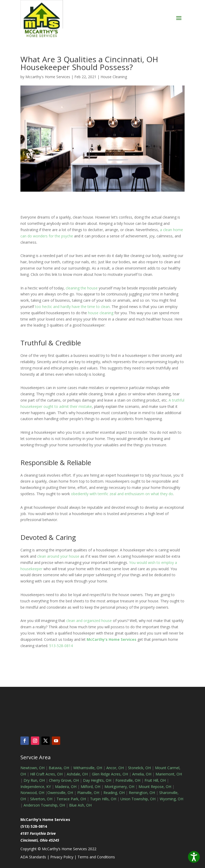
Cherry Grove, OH (64, 780)
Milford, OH (90, 787)
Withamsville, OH (88, 768)
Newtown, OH (32, 768)
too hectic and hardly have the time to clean (72, 307)
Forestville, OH (128, 780)
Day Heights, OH (97, 780)
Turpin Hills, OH (103, 799)
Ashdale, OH (77, 774)
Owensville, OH (60, 793)
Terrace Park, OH (71, 799)
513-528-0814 (61, 646)
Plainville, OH (88, 793)
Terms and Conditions (96, 857)
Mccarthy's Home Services (48, 77)
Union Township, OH (138, 799)
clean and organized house (89, 621)
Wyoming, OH (171, 799)
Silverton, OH (41, 799)
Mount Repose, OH (155, 787)
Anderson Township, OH (44, 805)
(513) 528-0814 (34, 826)
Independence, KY (36, 787)
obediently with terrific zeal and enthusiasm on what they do (122, 494)
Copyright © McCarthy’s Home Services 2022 (58, 849)
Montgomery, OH (119, 787)
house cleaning (101, 313)
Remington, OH (142, 793)
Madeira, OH (66, 787)
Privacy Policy (62, 857)
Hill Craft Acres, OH (46, 774)
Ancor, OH (115, 768)
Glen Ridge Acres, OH (110, 774)
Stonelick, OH (139, 768)
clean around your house (58, 556)
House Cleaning (114, 77)
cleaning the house (82, 288)
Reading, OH (114, 793)
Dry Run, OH (34, 780)
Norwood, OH (32, 793)
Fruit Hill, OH (155, 780)
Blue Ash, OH (80, 805)
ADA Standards (33, 857)
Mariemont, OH (169, 774)
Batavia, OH (59, 768)
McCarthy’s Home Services (112, 639)
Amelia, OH (142, 774)
